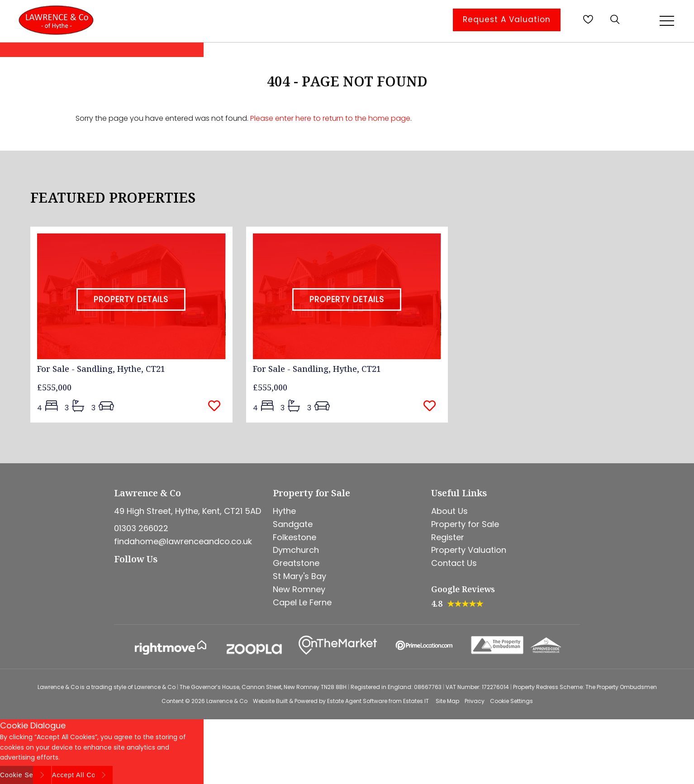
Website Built (270, 701)
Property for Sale (465, 524)
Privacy (475, 701)
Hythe (284, 511)
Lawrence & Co (227, 701)
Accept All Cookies (82, 775)
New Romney (299, 589)
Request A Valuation (507, 19)
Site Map (447, 701)
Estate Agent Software (357, 701)
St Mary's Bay (299, 576)
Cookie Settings (511, 701)
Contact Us (454, 563)
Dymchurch (296, 550)
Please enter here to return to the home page (330, 118)
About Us (449, 511)
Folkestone (295, 537)
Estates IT (416, 701)
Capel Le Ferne (302, 602)
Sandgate (293, 524)
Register (448, 537)
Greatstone (296, 563)
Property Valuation (469, 550)
